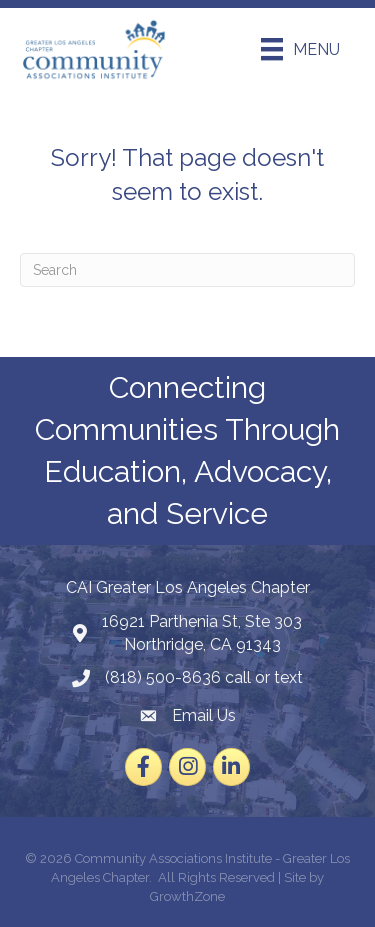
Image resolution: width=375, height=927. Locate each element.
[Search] (187, 270)
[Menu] (300, 49)
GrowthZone (187, 896)
